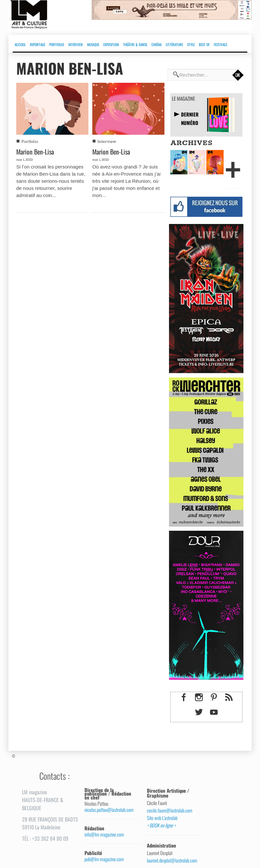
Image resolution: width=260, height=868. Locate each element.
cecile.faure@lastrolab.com (170, 811)
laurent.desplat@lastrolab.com (172, 861)
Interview (107, 142)
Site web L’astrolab (162, 818)
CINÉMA (156, 44)
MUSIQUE (93, 44)
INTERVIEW (76, 44)
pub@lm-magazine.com (104, 859)
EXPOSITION (111, 44)
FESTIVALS (221, 44)
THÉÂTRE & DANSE (135, 44)
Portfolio (30, 142)
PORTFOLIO (57, 44)
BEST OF (204, 44)
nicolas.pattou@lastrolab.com (109, 810)
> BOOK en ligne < (161, 825)
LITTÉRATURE (174, 44)
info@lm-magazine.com (104, 834)
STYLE (191, 44)
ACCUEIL (20, 44)
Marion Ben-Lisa (35, 152)
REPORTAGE (38, 44)
